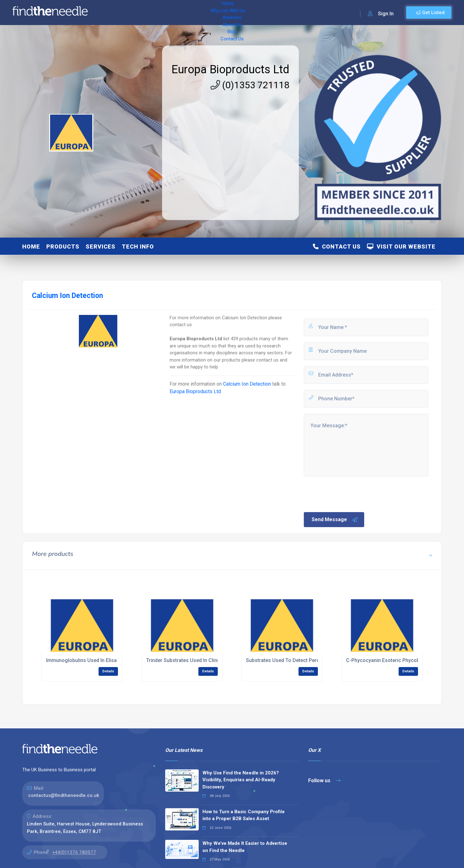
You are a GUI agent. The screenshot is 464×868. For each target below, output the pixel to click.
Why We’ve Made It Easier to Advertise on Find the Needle (245, 847)
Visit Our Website (401, 247)
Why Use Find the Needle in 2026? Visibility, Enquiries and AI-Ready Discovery (241, 780)
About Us (206, 13)
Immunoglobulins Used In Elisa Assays (90, 660)
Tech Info (138, 247)
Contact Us (252, 13)
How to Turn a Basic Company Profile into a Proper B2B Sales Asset (244, 815)
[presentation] (350, 494)
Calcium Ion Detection (247, 384)
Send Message (335, 520)
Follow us (324, 781)
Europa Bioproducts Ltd (230, 69)
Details (108, 671)
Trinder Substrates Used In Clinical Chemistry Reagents (210, 660)
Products (63, 247)
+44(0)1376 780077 (74, 852)
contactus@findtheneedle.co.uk (64, 795)
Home (110, 13)
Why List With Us (143, 13)
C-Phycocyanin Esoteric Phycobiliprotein (393, 660)
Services (101, 247)
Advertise (179, 13)
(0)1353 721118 (250, 85)
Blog (228, 13)
